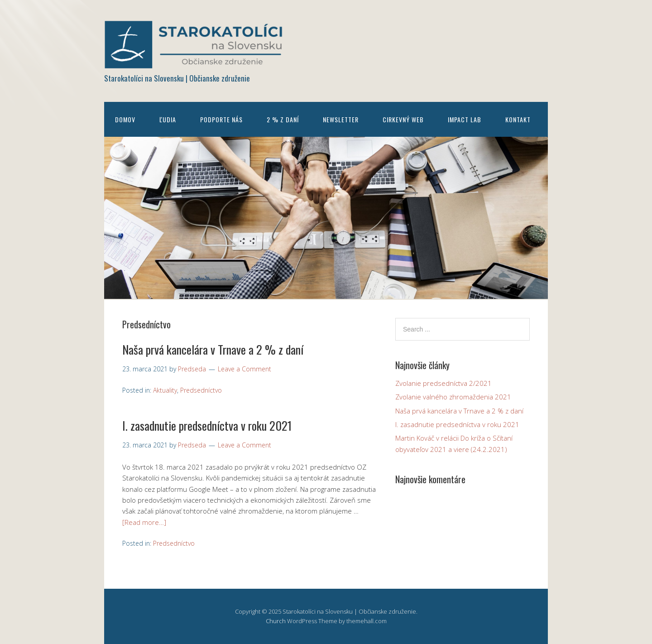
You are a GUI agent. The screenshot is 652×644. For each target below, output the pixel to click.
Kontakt (518, 119)
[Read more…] (144, 522)
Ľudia (168, 119)
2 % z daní (283, 119)
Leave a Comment (244, 369)
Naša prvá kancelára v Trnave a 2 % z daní (213, 349)
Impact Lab (465, 119)
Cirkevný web (403, 119)
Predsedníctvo (201, 390)
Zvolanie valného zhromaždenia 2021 (453, 397)
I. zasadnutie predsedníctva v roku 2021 (207, 425)
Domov (125, 119)
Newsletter (341, 119)
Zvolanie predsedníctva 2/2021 (443, 383)
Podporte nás (221, 119)
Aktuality (165, 390)
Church (276, 621)
